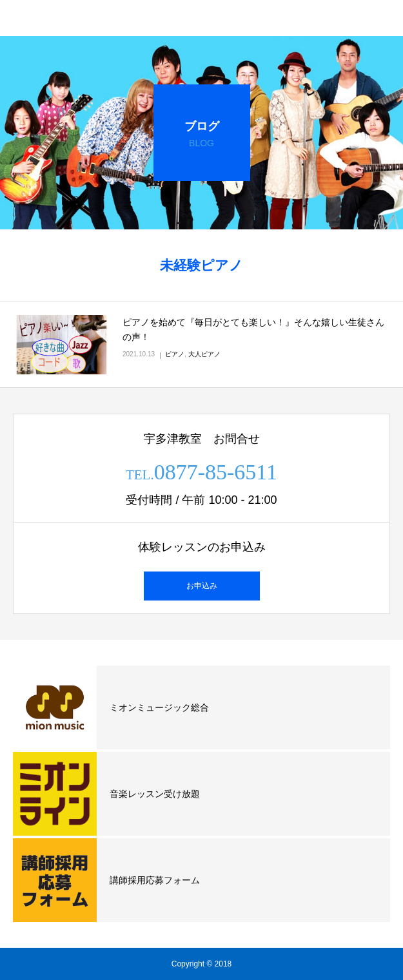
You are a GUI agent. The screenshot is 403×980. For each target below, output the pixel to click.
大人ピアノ (204, 354)
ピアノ (175, 354)
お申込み (202, 586)
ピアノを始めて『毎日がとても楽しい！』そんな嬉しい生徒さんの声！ (253, 330)
